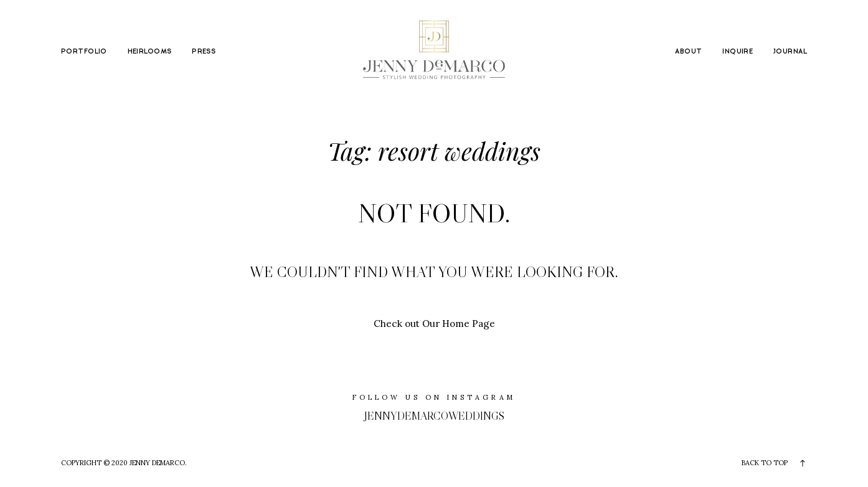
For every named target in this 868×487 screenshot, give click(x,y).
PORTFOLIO (84, 52)
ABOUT (688, 52)
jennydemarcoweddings (434, 416)
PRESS (204, 52)
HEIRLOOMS (150, 52)
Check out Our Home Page (434, 324)
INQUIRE (738, 52)
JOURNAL (790, 52)
